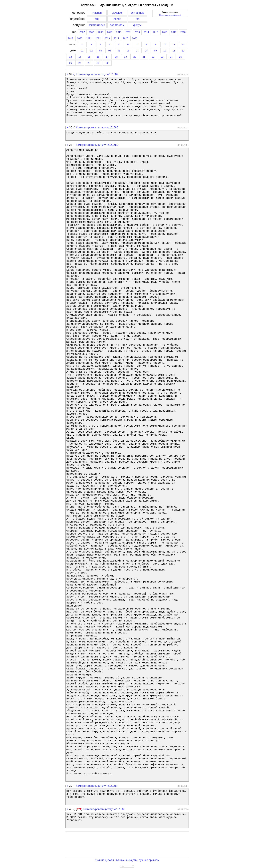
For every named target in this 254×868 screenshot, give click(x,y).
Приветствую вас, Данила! (170, 15)
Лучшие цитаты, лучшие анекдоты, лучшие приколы (127, 860)
